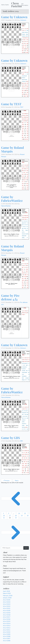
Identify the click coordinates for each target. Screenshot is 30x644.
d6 (28, 38)
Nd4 (25, 139)
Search (26, 548)
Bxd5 (25, 467)
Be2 (26, 83)
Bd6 (23, 171)
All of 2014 (7, 623)
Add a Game (5, 5)
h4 (28, 113)
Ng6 (27, 43)
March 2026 (7, 593)
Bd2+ (23, 137)
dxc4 (27, 282)
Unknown (23, 20)
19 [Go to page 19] (22, 516)
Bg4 (23, 83)
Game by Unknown (14, 17)
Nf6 (28, 83)
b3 (25, 266)
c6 (25, 85)
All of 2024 (7, 602)
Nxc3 (27, 183)
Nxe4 (23, 189)
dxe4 (27, 189)
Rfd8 (27, 53)
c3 (25, 31)
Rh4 (27, 126)
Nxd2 (23, 124)
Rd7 (23, 473)
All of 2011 (7, 630)
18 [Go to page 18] (16, 516)
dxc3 (23, 183)
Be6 (23, 460)
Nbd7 (23, 87)
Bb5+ (27, 269)
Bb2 (24, 180)
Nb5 (27, 123)
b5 (28, 275)
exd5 (27, 72)
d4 (25, 174)
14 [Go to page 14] (19, 513)
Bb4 (23, 92)
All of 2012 (7, 628)
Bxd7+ (27, 271)
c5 (25, 29)
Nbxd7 (23, 273)
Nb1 (23, 117)
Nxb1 (23, 128)
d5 (25, 42)
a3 (26, 53)
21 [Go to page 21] (4, 518)
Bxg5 (23, 126)
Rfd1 (28, 471)
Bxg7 (25, 96)
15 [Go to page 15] (25, 513)
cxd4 (23, 176)
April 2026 (6, 591)
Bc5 (23, 282)
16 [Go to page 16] (4, 516)
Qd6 (27, 134)
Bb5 (26, 38)
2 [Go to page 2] (9, 513)
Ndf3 (23, 280)
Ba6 (24, 49)
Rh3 (27, 128)
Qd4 (27, 132)
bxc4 (27, 284)
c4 (25, 280)
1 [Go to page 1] (4, 513)
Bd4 (26, 94)
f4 (23, 165)
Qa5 (23, 53)
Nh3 (29, 361)
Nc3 (24, 89)
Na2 (27, 176)
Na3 (27, 117)
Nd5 (23, 94)
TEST (22, 107)
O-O (27, 42)
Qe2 (27, 288)
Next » (17, 480)
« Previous (6, 480)
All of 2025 (7, 600)
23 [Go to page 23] (16, 518)
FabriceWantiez (6, 206)
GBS (21, 441)
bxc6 (27, 40)
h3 (26, 87)
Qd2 (27, 92)
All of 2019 (7, 613)
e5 (23, 42)
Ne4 (27, 187)
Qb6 (26, 277)
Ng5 (27, 124)
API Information (25, 5)
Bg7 (24, 314)
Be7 (26, 45)
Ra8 (23, 119)
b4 (26, 178)
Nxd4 (27, 185)
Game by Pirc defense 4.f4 (10, 297)
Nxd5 (27, 217)
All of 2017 (7, 617)
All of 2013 (7, 626)
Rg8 (27, 96)
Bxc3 (27, 139)
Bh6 (25, 121)
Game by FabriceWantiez (12, 199)
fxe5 (27, 286)
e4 (24, 29)
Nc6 (23, 38)
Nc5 (27, 115)
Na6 (25, 113)
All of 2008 (7, 636)
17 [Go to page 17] (10, 516)
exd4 (27, 174)
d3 (26, 43)
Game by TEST (11, 104)
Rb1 (27, 51)
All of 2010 (7, 632)
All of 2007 (7, 639)
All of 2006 (7, 641)
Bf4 (23, 135)
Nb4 (26, 219)
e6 (22, 31)
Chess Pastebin (17, 5)
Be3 (27, 49)
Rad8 (23, 471)
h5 (23, 121)
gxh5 (23, 134)
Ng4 (23, 288)
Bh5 (27, 87)
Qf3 (24, 219)
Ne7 (23, 43)
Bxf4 (23, 178)
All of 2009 (7, 634)
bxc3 (27, 130)
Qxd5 (23, 74)
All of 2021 (7, 608)
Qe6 (27, 135)
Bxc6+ (25, 40)
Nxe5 (23, 286)
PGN (23, 26)
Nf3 (28, 29)
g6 (28, 119)
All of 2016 (7, 619)
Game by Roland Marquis (12, 149)
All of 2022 (7, 606)
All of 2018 (7, 615)
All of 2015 (7, 621)
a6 (26, 172)
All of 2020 (7, 611)
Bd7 (23, 271)
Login (5, 564)
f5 (22, 115)
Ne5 (23, 278)
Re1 (24, 45)
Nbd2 (23, 47)
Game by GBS (10, 438)
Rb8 (23, 51)
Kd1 (27, 137)
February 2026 (8, 596)
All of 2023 (7, 604)
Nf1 (23, 49)
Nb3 (23, 123)
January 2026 (7, 598)
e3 (25, 167)
